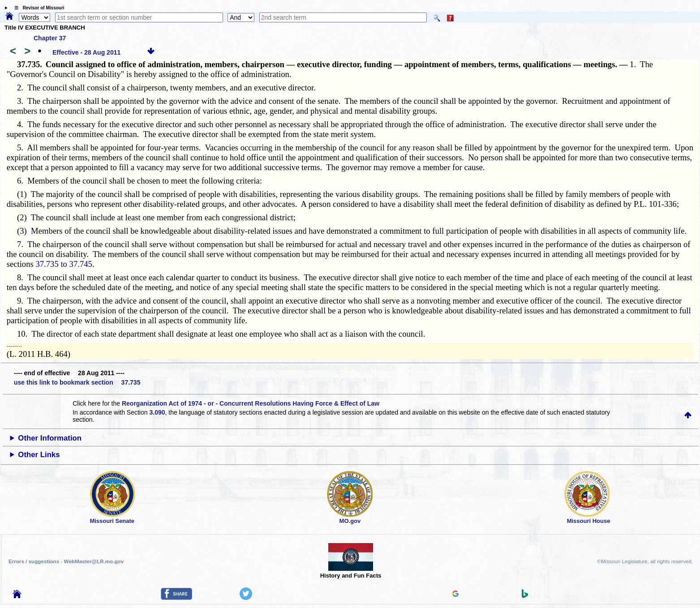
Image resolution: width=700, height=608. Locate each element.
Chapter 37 (50, 38)
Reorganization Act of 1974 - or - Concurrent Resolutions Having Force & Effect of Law (251, 403)
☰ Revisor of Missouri (37, 8)
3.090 (157, 412)
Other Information (50, 438)
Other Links (39, 455)
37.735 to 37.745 (64, 264)
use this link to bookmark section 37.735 (77, 382)
